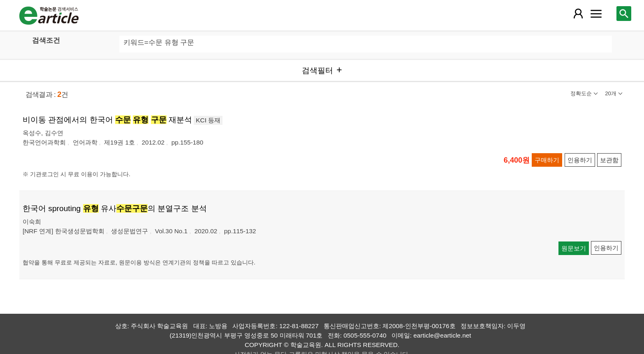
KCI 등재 (208, 120)
